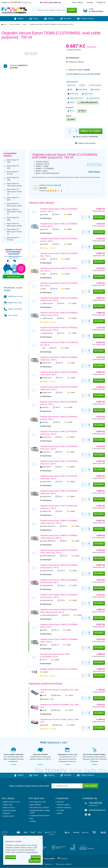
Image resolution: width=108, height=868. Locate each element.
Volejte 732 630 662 (13, 309)
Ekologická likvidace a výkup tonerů (40, 812)
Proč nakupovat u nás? (38, 802)
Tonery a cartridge (15, 25)
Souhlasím (11, 857)
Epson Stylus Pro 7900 (13, 161)
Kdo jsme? (60, 802)
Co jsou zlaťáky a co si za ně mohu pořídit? (83, 74)
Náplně (16, 19)
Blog (31, 818)
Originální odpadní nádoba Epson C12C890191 (59, 669)
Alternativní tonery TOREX (40, 808)
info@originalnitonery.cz (97, 810)
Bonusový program (9, 810)
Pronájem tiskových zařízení (40, 816)
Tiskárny (49, 19)
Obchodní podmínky (64, 808)
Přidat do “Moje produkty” (86, 143)
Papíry (32, 19)
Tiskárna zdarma (88, 19)
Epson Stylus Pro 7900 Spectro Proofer (14, 185)
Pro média (60, 810)
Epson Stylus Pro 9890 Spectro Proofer (14, 205)
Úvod (5, 25)
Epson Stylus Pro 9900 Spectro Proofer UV (14, 232)
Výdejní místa (8, 805)
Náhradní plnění (8, 816)
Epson (25, 25)
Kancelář (67, 19)
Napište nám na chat (13, 296)
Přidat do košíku (91, 131)
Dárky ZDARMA (35, 805)
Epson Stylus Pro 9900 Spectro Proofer (14, 225)
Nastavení (36, 857)
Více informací (32, 852)
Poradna (33, 821)
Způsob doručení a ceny (11, 802)
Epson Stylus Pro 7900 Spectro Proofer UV (14, 192)
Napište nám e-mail (13, 303)
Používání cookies (63, 805)
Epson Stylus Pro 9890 (13, 199)
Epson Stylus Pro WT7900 (13, 173)
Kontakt (90, 2)
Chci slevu (90, 786)
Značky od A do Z (9, 808)
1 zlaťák (69, 214)
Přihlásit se (101, 2)
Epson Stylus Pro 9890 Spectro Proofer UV (14, 212)
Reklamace (7, 813)
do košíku (99, 217)
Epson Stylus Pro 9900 (13, 167)
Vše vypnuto (35, 861)
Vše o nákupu (78, 2)
